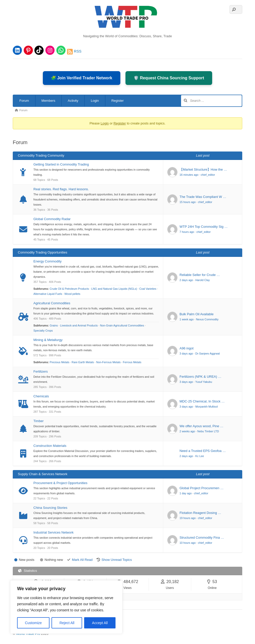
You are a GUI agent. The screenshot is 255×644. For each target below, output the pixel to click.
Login (95, 101)
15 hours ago (188, 202)
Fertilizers (41, 371)
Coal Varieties (148, 289)
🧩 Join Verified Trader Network (82, 78)
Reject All (67, 623)
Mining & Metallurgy (48, 340)
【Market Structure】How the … (203, 169)
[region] (66, 607)
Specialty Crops (43, 331)
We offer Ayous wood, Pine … (201, 426)
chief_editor (208, 175)
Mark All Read (82, 560)
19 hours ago (188, 518)
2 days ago (186, 280)
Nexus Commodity (207, 319)
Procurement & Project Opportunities (60, 483)
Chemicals (41, 396)
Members (48, 101)
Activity (73, 101)
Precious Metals (60, 362)
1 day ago (186, 493)
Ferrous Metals (132, 362)
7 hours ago (187, 232)
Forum (24, 101)
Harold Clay (203, 280)
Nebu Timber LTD (208, 431)
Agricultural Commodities (52, 303)
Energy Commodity (48, 261)
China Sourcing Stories (50, 508)
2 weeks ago (187, 431)
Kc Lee (200, 456)
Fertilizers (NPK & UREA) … (200, 377)
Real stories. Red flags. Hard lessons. (61, 189)
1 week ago (187, 319)
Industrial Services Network (54, 532)
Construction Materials (50, 446)
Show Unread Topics (117, 560)
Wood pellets (72, 294)
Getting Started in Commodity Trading (61, 164)
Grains (54, 325)
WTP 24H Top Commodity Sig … (204, 227)
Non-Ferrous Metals (108, 362)
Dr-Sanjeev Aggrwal (208, 353)
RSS (74, 52)
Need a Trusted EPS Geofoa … (203, 451)
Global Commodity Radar (52, 219)
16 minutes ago (189, 175)
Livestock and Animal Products (79, 325)
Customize (33, 623)
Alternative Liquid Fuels (48, 294)
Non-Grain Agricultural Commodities (122, 325)
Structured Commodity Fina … (202, 538)
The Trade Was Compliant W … (203, 197)
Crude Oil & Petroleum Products (69, 289)
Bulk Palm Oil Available (196, 314)
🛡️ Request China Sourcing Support (169, 78)
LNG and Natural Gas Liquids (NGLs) (114, 289)
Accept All (100, 623)
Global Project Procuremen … (202, 488)
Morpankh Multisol (207, 407)
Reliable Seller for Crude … (200, 275)
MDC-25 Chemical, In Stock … (202, 401)
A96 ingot (187, 348)
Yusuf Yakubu (204, 382)
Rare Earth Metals (83, 362)
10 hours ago (188, 543)
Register (118, 101)
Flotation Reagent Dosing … (200, 513)
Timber (39, 421)
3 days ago (186, 353)
